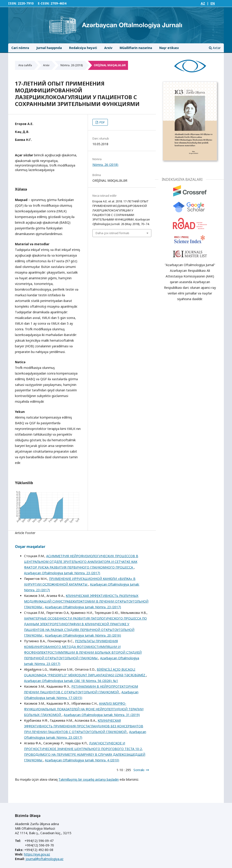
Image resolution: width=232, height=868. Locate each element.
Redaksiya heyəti (83, 48)
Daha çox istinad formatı (112, 233)
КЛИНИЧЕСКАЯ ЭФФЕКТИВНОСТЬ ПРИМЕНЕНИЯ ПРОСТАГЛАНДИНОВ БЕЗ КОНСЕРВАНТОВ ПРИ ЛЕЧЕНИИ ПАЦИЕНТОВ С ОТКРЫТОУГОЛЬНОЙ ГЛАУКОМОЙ (84, 726)
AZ (203, 3)
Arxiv (108, 48)
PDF (102, 122)
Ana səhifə (25, 65)
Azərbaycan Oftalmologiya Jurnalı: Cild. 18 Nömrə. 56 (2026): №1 (71, 681)
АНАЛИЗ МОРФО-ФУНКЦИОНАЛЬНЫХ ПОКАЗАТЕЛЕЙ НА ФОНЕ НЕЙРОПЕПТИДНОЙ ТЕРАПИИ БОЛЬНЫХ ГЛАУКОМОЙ (84, 709)
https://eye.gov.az (37, 854)
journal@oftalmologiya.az (45, 859)
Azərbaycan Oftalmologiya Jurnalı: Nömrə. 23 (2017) (62, 573)
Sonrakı (139, 770)
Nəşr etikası (169, 48)
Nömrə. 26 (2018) (72, 65)
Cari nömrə (20, 48)
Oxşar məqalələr (30, 547)
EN (213, 3)
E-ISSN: (44, 3)
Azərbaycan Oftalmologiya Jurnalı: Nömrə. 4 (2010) (82, 760)
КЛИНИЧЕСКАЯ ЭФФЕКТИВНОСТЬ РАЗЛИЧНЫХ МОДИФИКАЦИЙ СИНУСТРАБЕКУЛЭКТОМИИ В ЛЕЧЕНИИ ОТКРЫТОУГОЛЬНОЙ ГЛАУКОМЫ (86, 601)
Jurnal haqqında (49, 48)
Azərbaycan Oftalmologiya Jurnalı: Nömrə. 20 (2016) (83, 635)
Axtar (215, 48)
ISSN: (12, 3)
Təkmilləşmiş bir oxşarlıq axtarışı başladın (89, 779)
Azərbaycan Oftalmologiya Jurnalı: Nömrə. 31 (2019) (102, 715)
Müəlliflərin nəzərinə (136, 48)
